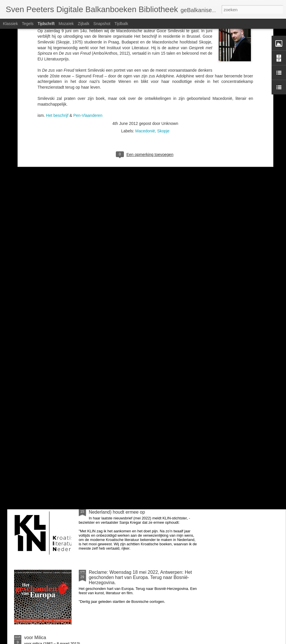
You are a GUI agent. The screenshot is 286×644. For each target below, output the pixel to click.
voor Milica (100, 376)
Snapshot (102, 24)
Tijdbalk (121, 24)
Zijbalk (83, 24)
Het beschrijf (58, 32)
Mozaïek (66, 24)
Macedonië (145, 47)
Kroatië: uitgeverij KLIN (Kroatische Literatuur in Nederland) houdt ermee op (137, 509)
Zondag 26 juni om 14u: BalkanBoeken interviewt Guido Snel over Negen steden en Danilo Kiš (139, 444)
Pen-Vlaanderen (88, 32)
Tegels (28, 24)
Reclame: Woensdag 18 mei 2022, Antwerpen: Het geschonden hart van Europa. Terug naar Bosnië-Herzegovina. (140, 577)
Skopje (163, 47)
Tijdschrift (46, 24)
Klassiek (10, 24)
